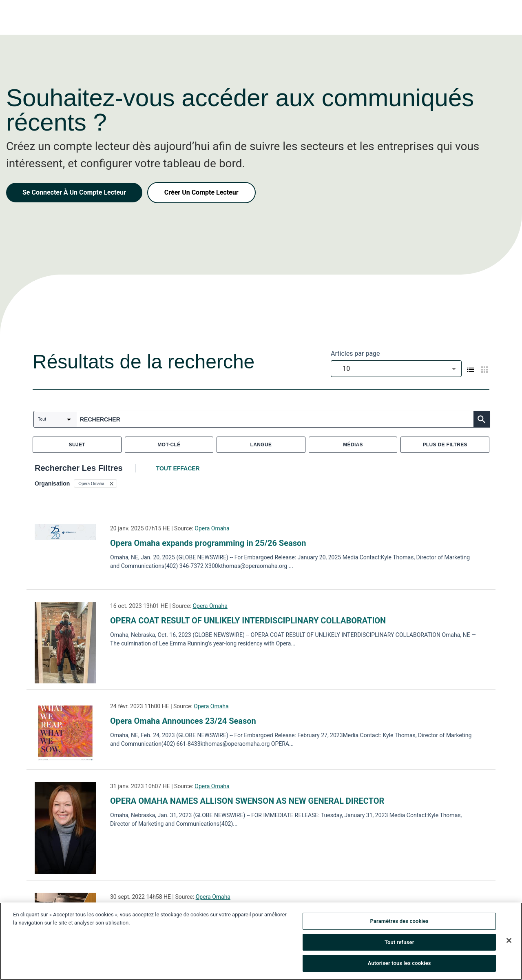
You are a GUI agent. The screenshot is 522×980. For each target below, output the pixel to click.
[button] (95, 483)
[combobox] (396, 369)
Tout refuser (399, 943)
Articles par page (355, 354)
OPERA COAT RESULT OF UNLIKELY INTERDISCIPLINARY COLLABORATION (248, 621)
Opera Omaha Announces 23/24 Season (183, 721)
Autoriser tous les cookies (399, 965)
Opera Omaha (212, 528)
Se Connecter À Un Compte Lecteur (74, 192)
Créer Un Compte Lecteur (201, 192)
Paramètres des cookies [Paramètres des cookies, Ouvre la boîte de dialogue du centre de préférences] (399, 923)
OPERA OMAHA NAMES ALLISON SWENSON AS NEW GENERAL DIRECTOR (247, 801)
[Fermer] (509, 942)
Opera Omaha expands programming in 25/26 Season (208, 543)
